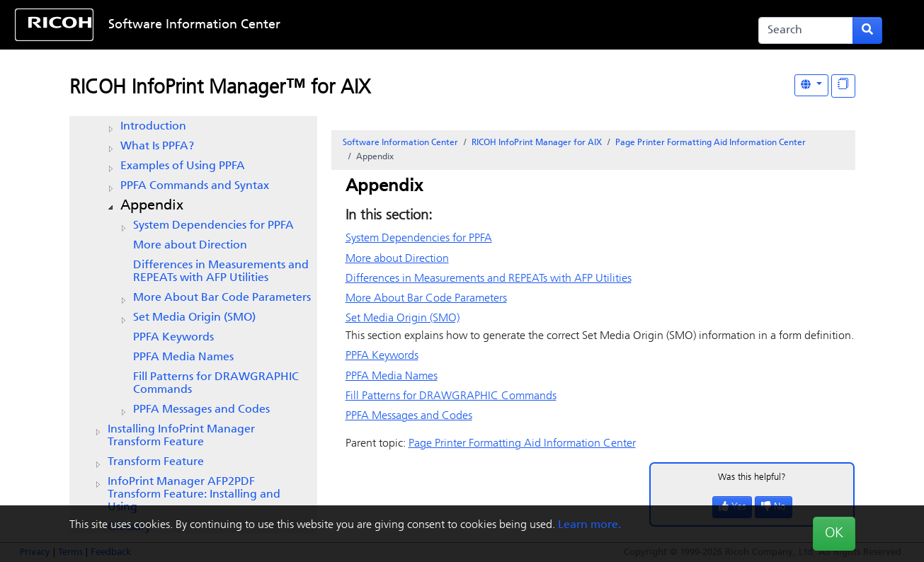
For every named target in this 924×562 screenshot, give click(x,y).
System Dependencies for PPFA (213, 226)
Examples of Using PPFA (183, 166)
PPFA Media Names (183, 357)
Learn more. (589, 525)
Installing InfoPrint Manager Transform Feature (181, 436)
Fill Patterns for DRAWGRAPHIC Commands (216, 384)
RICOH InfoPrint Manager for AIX (537, 143)
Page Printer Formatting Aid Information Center (711, 143)
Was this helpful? (752, 477)
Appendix (152, 206)
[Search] (806, 30)
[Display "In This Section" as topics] (843, 86)
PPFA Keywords (173, 338)
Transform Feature (156, 462)
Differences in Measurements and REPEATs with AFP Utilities (221, 272)
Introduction (153, 127)
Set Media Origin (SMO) (194, 318)
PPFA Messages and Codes (201, 410)
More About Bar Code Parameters (222, 298)
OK (834, 534)
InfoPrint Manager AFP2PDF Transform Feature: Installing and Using (194, 495)
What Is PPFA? (157, 147)
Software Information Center (194, 25)
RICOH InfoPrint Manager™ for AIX (220, 88)
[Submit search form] (867, 30)
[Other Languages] (811, 85)
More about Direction (190, 246)
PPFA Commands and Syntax (195, 186)
